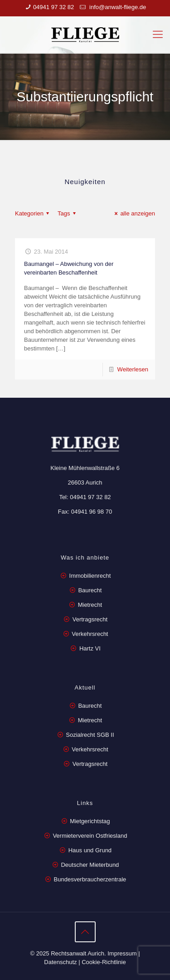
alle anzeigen (134, 213)
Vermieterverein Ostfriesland (90, 836)
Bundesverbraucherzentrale (90, 879)
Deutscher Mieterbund (90, 865)
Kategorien (33, 213)
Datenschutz (60, 962)
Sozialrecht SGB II (90, 735)
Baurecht (90, 590)
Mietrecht (90, 605)
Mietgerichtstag (90, 821)
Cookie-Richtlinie (104, 962)
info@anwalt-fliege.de (117, 7)
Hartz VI (90, 648)
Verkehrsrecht (89, 634)
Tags (68, 213)
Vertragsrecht (89, 619)
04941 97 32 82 (53, 7)
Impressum (122, 953)
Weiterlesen (133, 369)
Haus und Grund (90, 850)
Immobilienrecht (89, 576)
